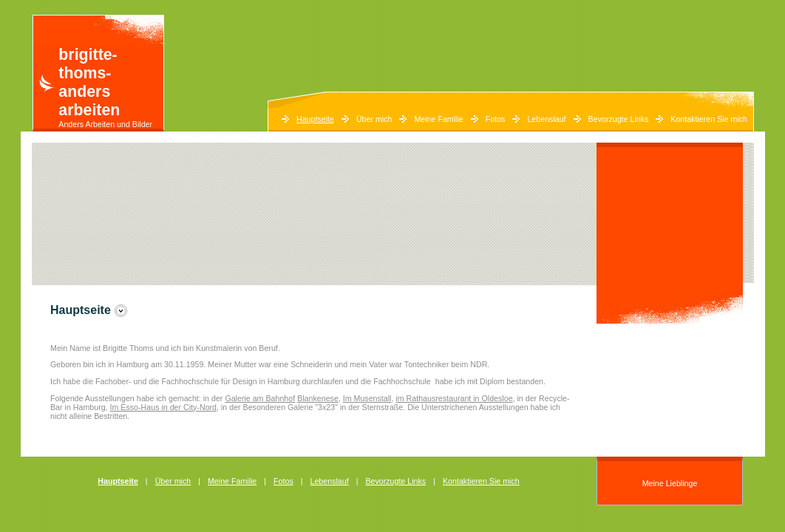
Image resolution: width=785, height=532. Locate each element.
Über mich (374, 119)
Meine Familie (438, 119)
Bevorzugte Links (619, 119)
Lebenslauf (546, 119)
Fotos (496, 119)
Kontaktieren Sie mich (709, 119)
